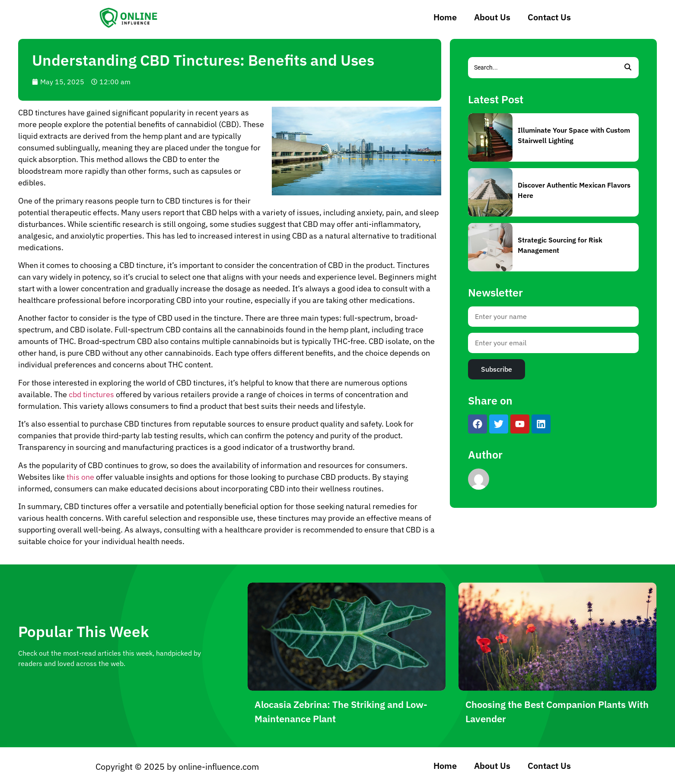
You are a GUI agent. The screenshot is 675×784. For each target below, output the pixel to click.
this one (80, 477)
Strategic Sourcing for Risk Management (560, 245)
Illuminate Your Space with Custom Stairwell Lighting (574, 135)
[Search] (543, 68)
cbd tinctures (91, 394)
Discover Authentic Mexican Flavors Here (574, 190)
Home (445, 17)
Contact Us (549, 17)
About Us (492, 17)
